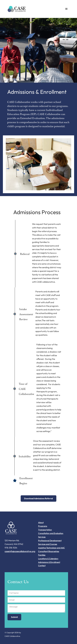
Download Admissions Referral (38, 498)
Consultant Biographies (49, 551)
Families (42, 555)
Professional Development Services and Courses (50, 542)
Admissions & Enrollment (49, 562)
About (41, 522)
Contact (42, 566)
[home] (16, 9)
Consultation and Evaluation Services (51, 535)
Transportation (45, 530)
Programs (43, 526)
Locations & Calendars (48, 559)
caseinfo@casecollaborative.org (20, 551)
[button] (66, 9)
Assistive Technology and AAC (52, 548)
